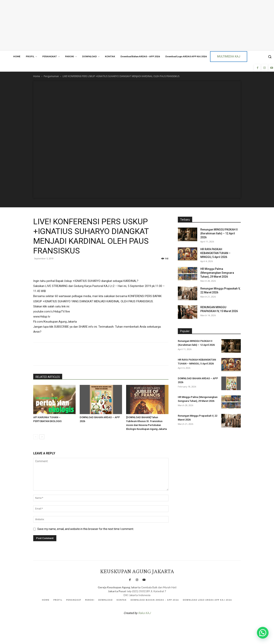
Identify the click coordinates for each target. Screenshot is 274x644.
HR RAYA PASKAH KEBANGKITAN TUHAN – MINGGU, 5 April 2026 (215, 253)
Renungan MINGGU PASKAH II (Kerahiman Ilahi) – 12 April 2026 (219, 233)
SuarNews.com (131, 623)
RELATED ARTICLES (48, 377)
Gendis (149, 623)
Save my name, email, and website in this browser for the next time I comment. (86, 529)
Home (37, 76)
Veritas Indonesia (189, 439)
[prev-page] (36, 437)
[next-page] (42, 437)
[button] (263, 633)
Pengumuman (51, 76)
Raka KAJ (144, 613)
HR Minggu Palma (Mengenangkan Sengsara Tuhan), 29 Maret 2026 (217, 273)
